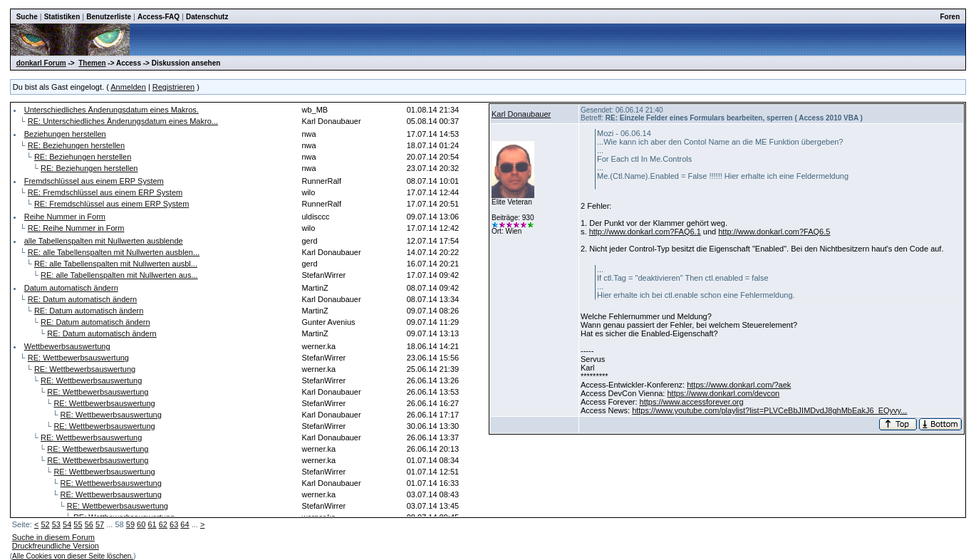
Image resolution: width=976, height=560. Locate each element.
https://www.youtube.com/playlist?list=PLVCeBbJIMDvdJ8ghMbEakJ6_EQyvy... (769, 410)
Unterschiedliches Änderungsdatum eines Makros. (111, 110)
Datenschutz (207, 17)
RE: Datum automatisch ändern (82, 299)
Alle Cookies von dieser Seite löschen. (73, 556)
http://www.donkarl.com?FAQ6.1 (645, 232)
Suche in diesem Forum (53, 537)
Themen (92, 63)
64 (185, 524)
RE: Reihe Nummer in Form (76, 228)
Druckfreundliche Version (56, 546)
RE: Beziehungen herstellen (76, 145)
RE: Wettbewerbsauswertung (78, 358)
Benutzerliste (109, 17)
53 (56, 524)
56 (89, 524)
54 (67, 524)
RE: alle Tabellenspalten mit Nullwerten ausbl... (116, 264)
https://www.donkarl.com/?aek (739, 385)
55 (78, 524)
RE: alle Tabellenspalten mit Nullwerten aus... (119, 275)
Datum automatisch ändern (71, 288)
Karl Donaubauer (521, 114)
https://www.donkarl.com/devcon (723, 393)
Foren (950, 17)
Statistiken (62, 17)
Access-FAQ (159, 17)
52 (45, 524)
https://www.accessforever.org (692, 402)
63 (174, 524)
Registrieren (173, 87)
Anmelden (128, 87)
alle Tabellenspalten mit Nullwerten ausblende (104, 241)
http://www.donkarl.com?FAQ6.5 (774, 232)
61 (152, 524)
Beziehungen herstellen (65, 134)
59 (130, 524)
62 (163, 524)
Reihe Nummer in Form (65, 217)
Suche (27, 17)
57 (100, 524)
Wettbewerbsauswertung (67, 346)
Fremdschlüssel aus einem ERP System (94, 181)
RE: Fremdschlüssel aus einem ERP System (105, 192)
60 (141, 524)
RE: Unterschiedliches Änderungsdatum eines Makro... (123, 121)
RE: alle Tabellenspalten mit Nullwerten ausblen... (114, 252)
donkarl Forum (41, 63)
